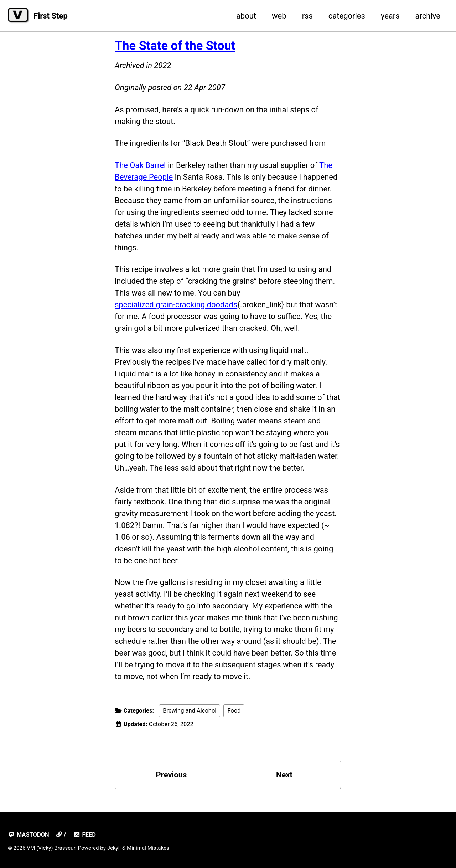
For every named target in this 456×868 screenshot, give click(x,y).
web (279, 16)
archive (428, 16)
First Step (50, 16)
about (246, 16)
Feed (85, 835)
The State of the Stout (175, 46)
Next (284, 775)
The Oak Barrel (140, 165)
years (390, 16)
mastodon (28, 835)
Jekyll (114, 848)
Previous (172, 775)
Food (234, 711)
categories (347, 16)
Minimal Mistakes (148, 848)
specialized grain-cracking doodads (176, 305)
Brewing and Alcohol (190, 711)
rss (307, 16)
